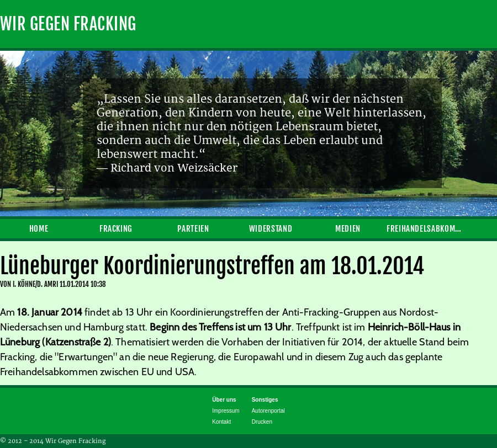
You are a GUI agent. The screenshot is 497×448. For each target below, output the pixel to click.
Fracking (116, 229)
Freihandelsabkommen (425, 229)
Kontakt (221, 422)
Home (39, 229)
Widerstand (271, 229)
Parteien (193, 229)
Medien (348, 229)
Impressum (226, 411)
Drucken (262, 422)
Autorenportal (268, 411)
